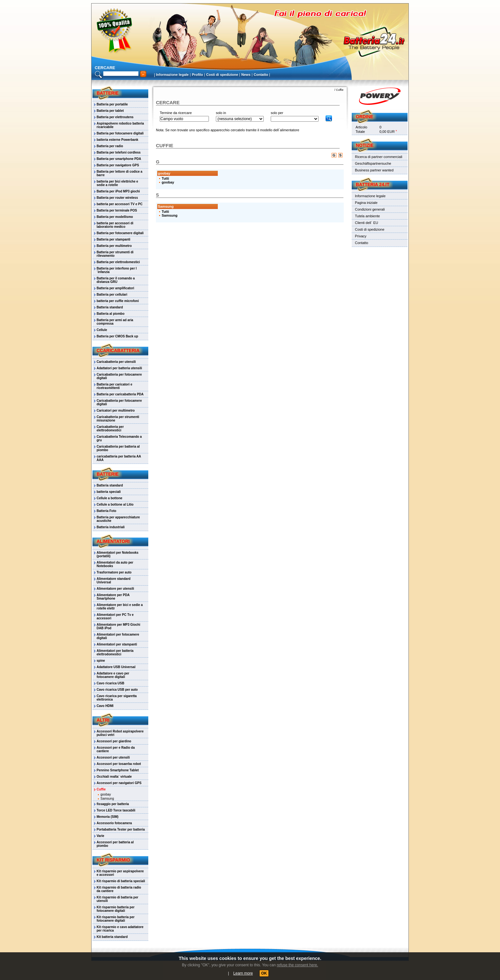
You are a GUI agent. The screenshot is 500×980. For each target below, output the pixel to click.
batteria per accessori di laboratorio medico (115, 225)
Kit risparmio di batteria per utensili (118, 899)
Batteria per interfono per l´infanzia (117, 270)
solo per (277, 113)
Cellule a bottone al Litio (115, 504)
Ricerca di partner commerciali (379, 157)
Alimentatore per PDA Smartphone (113, 597)
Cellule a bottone (110, 498)
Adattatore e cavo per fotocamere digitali (113, 675)
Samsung (107, 799)
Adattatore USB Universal (116, 667)
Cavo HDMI (105, 706)
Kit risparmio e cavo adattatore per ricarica (120, 929)
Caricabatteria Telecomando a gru (119, 438)
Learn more (243, 973)
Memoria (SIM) (107, 817)
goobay (106, 794)
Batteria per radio (110, 146)
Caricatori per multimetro (116, 411)
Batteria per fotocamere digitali (120, 133)
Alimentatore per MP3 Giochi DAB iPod (118, 626)
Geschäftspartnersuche (373, 163)
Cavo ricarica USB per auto (117, 690)
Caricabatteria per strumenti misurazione (118, 419)
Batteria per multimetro (114, 246)
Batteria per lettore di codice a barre (119, 173)
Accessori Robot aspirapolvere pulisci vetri (120, 733)
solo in (221, 113)
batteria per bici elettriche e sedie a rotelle (117, 183)
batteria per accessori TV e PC (120, 204)
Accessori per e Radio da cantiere (116, 749)
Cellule (102, 330)
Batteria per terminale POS (117, 210)
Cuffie (101, 789)
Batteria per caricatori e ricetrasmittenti (114, 386)
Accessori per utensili (113, 757)
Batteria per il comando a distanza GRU (116, 280)
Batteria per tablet (110, 111)
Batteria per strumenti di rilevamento (115, 254)
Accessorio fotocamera (114, 823)
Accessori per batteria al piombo (115, 844)
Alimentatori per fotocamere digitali (118, 636)
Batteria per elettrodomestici (118, 262)
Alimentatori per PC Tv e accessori (115, 616)
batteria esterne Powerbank (118, 140)
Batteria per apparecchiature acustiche (118, 519)
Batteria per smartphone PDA (119, 159)
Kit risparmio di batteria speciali (121, 881)
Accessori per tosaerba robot (119, 764)
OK (264, 973)
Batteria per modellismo (115, 217)
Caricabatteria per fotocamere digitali (119, 376)
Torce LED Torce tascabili (116, 810)
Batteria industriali (111, 527)
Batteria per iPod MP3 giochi (118, 191)
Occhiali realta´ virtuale (114, 777)
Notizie (365, 145)
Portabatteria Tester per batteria (121, 829)
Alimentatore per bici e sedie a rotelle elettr (120, 607)
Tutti (165, 178)
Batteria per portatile (112, 104)
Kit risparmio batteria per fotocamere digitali (116, 909)
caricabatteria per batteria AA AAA (119, 458)
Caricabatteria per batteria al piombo (118, 448)
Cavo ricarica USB (110, 683)
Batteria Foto (107, 511)
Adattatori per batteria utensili (119, 368)
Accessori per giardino (114, 741)
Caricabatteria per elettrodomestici (110, 429)
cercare (105, 68)
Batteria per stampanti (114, 239)
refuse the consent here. (297, 965)
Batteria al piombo (110, 314)
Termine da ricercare (176, 113)
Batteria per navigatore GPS (118, 165)
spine (101, 661)
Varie (100, 836)
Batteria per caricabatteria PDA (120, 394)
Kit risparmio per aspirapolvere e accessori (120, 873)
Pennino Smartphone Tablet (118, 770)
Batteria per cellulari (112, 295)
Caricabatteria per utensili (116, 362)
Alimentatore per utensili (115, 589)
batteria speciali (109, 492)
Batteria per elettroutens (115, 117)
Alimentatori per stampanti (117, 644)
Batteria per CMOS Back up (117, 336)
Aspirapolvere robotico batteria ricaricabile (120, 125)
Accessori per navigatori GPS (119, 783)
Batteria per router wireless (117, 198)
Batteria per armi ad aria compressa (115, 322)
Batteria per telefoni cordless (119, 152)
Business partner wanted (374, 170)
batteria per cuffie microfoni (118, 301)
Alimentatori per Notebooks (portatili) (118, 554)
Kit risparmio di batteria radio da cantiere (119, 889)
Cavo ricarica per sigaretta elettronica (117, 698)
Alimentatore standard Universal (114, 580)
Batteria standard (110, 307)
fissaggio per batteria (113, 804)
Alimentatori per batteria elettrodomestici (115, 652)
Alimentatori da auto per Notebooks (115, 564)
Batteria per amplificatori (115, 288)
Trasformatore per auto (114, 572)
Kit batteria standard (112, 937)
